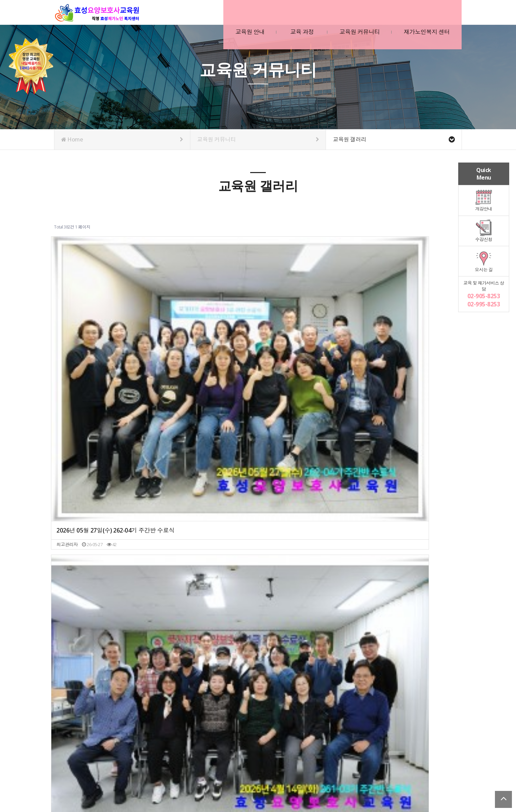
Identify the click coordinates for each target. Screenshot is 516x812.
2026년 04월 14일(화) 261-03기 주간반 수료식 (206, 320)
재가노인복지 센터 (424, 16)
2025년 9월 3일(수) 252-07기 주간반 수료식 (104, 531)
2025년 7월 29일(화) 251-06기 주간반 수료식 (206, 531)
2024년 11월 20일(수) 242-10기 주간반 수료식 (412, 636)
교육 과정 (299, 16)
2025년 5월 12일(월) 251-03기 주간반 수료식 (104, 636)
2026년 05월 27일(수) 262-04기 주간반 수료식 (104, 320)
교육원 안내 (247, 16)
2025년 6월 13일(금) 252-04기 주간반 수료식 (412, 531)
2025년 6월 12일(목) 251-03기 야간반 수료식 (309, 531)
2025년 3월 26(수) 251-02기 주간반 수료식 (206, 636)
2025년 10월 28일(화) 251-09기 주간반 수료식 (412, 426)
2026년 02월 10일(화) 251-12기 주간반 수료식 (412, 320)
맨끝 (321, 671)
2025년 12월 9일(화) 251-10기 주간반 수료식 (206, 426)
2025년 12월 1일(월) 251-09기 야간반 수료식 (309, 426)
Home (122, 139)
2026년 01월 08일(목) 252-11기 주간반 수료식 (104, 426)
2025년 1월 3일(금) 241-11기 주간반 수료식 (309, 636)
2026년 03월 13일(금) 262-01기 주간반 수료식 (309, 320)
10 (298, 671)
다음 (309, 671)
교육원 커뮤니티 (357, 16)
